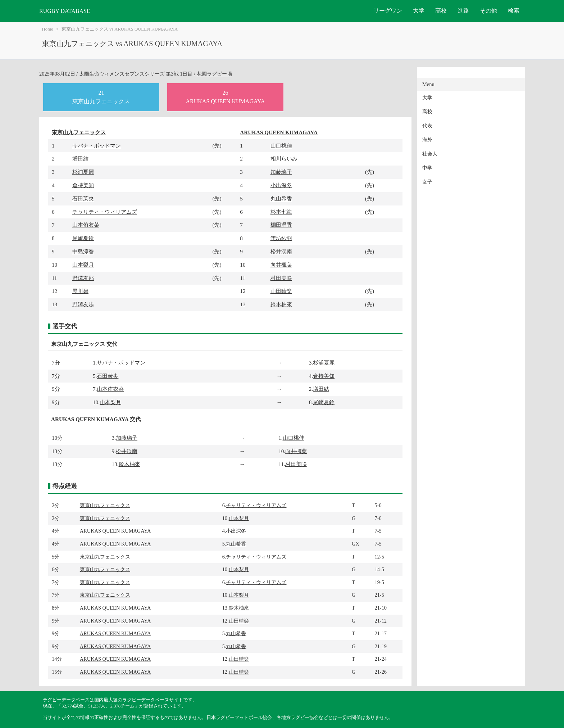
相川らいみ (284, 159)
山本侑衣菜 (86, 225)
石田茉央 (83, 198)
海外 (427, 140)
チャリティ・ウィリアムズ (105, 212)
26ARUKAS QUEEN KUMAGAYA (225, 97)
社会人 (430, 154)
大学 (419, 11)
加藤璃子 (281, 172)
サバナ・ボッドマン (97, 146)
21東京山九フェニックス (101, 97)
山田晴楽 (281, 291)
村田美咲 (281, 278)
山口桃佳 (281, 146)
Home (48, 29)
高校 (441, 11)
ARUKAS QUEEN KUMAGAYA (279, 132)
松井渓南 (281, 251)
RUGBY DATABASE (65, 11)
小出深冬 (281, 185)
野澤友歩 (83, 304)
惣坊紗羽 (281, 238)
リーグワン (388, 11)
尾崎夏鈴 (83, 238)
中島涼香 (83, 251)
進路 (463, 11)
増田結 (80, 159)
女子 (427, 182)
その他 (488, 11)
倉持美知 (83, 185)
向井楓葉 (281, 265)
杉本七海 (281, 212)
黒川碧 (80, 291)
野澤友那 (83, 278)
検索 (514, 11)
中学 (427, 168)
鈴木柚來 (281, 304)
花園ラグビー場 (214, 74)
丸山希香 (281, 198)
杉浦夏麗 (83, 172)
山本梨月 (83, 265)
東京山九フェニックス (79, 132)
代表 (427, 126)
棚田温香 (281, 225)
